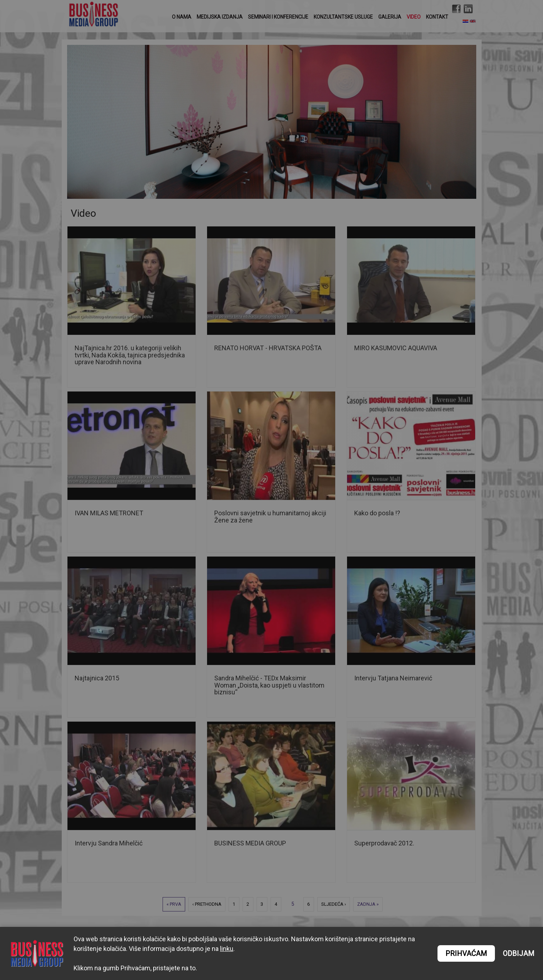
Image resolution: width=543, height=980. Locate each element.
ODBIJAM (519, 954)
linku (227, 949)
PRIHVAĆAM (466, 953)
